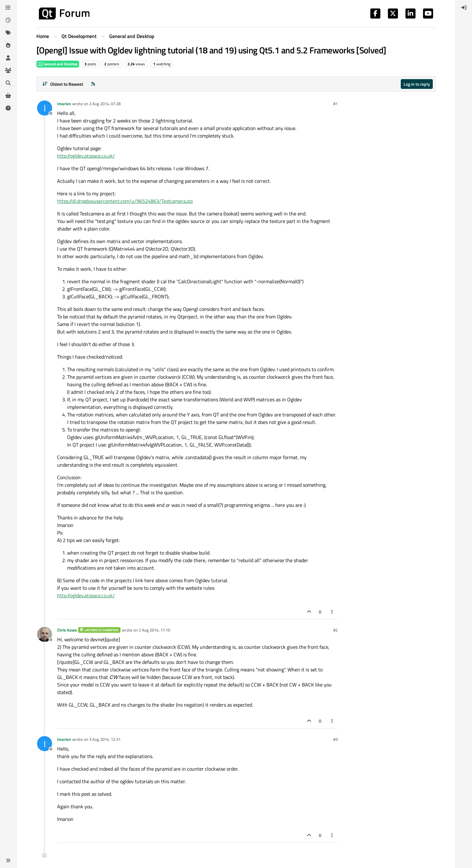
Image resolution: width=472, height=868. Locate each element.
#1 (335, 104)
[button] (8, 860)
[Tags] (8, 33)
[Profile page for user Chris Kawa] (45, 634)
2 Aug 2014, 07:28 (105, 104)
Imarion (64, 104)
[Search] (8, 83)
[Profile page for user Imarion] (45, 108)
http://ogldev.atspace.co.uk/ (86, 156)
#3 (335, 739)
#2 (335, 630)
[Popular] (8, 45)
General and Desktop (58, 64)
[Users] (8, 58)
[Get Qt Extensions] (8, 95)
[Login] (464, 8)
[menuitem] (464, 8)
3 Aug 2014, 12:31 (105, 739)
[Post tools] (332, 612)
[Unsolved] (8, 108)
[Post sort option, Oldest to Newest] (63, 84)
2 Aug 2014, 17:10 (154, 630)
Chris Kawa (67, 630)
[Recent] (8, 20)
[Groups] (8, 70)
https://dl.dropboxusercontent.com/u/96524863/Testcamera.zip (125, 201)
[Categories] (8, 8)
